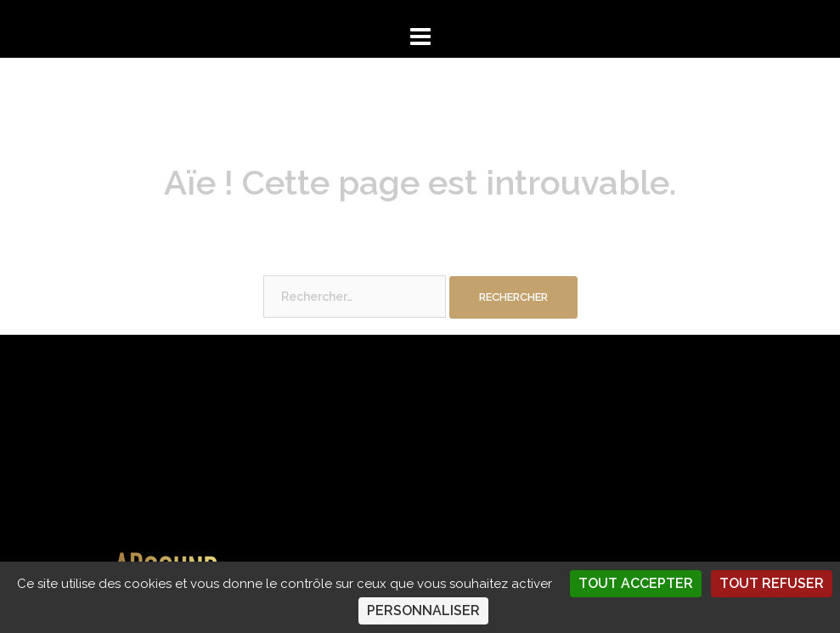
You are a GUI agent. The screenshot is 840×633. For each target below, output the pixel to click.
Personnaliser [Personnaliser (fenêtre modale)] (423, 610)
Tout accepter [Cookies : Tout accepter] (636, 583)
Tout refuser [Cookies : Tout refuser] (772, 583)
